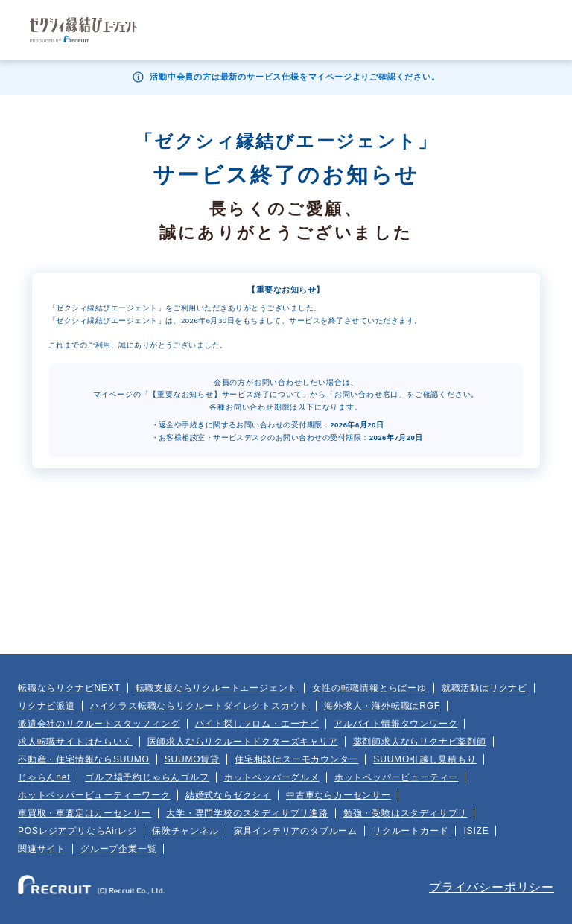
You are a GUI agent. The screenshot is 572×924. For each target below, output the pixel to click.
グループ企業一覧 (118, 849)
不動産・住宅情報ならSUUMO (84, 759)
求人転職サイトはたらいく (75, 742)
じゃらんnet (44, 777)
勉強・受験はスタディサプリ (405, 813)
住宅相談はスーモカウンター (296, 759)
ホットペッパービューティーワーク (94, 795)
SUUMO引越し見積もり (425, 759)
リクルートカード (410, 831)
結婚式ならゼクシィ (228, 795)
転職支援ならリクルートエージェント (217, 688)
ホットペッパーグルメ (272, 777)
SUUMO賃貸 (192, 759)
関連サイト (42, 849)
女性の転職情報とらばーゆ (369, 688)
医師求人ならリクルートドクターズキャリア (243, 742)
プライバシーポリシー (492, 887)
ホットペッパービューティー (396, 777)
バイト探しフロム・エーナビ (257, 724)
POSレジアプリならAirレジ (77, 831)
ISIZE (476, 831)
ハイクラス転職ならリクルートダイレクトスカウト (200, 706)
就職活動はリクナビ (484, 688)
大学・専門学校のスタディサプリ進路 (247, 813)
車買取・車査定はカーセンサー (85, 813)
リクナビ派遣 (47, 706)
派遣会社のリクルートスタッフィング (99, 724)
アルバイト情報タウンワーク (395, 724)
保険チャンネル (185, 831)
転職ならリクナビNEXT (69, 688)
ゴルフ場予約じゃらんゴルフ (147, 777)
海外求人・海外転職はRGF (382, 706)
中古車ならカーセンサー (339, 795)
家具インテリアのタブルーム (296, 831)
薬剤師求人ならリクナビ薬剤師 (420, 742)
